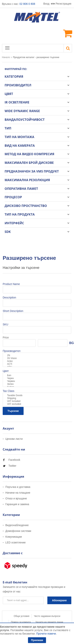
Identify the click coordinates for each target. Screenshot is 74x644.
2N (37, 355)
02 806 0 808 (27, 4)
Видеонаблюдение (17, 525)
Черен (37, 378)
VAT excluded (37, 404)
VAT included (37, 401)
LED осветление (16, 542)
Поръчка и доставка (18, 487)
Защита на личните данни (49, 622)
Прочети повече (46, 634)
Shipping (37, 398)
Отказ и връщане (16, 498)
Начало (6, 57)
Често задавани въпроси (47, 616)
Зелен (37, 384)
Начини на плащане (18, 493)
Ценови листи (14, 439)
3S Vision (37, 358)
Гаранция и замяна (17, 504)
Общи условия (22, 616)
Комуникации (14, 537)
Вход (46, 4)
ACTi (37, 364)
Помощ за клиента (21, 622)
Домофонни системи (18, 531)
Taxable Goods (37, 395)
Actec (37, 361)
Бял (37, 375)
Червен (37, 381)
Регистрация (63, 4)
